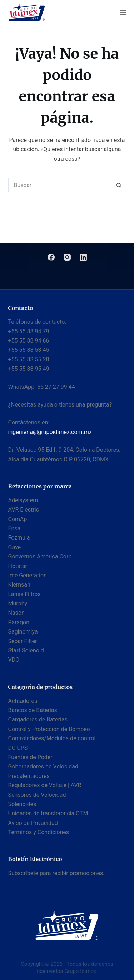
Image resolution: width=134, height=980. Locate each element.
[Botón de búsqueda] (119, 185)
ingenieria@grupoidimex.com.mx (50, 432)
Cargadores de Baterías (38, 719)
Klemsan (19, 585)
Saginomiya (23, 632)
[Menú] (123, 12)
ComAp (18, 519)
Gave (15, 547)
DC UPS (18, 748)
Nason (16, 613)
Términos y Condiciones (39, 832)
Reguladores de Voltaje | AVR (45, 785)
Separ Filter (23, 641)
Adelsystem (23, 500)
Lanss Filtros (24, 594)
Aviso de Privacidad (33, 823)
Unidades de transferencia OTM (48, 813)
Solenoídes (22, 804)
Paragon (19, 622)
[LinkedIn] (83, 257)
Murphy (18, 603)
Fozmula (19, 538)
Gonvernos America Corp (40, 557)
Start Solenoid (26, 650)
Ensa (14, 528)
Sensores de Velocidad (37, 795)
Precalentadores (29, 776)
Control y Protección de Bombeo (49, 729)
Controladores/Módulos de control (52, 738)
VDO (14, 660)
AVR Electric (24, 510)
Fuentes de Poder (30, 757)
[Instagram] (67, 257)
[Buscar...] (60, 185)
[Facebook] (51, 257)
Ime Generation (28, 575)
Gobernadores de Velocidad (43, 766)
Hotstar (18, 566)
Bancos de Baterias (33, 710)
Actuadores (23, 701)
